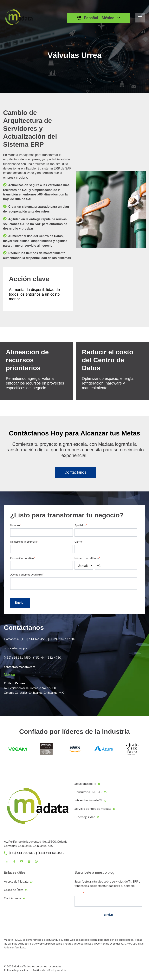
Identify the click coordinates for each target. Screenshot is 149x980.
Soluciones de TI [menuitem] (85, 783)
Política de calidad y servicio (49, 970)
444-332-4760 (51, 657)
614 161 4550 (21, 657)
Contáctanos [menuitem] (12, 898)
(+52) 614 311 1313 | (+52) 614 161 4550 (34, 853)
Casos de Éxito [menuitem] (14, 890)
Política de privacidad (17, 970)
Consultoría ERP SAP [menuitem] (88, 792)
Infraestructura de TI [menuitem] (88, 800)
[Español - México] (98, 18)
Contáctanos (75, 472)
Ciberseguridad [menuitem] (85, 817)
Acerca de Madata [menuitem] (16, 881)
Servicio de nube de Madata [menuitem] (93, 808)
